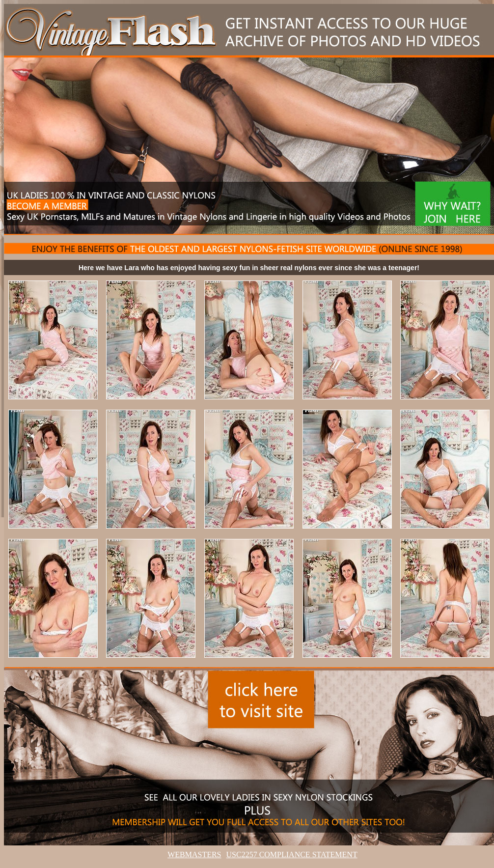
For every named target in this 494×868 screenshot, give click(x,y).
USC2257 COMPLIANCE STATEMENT (292, 854)
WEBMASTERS (194, 854)
